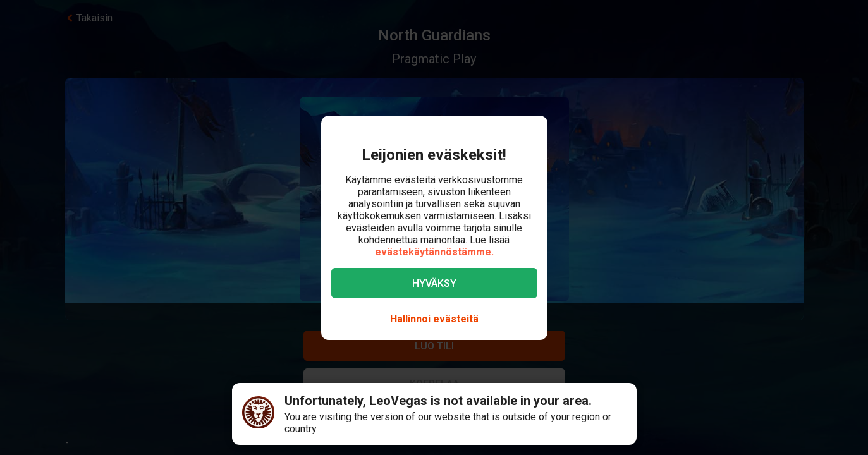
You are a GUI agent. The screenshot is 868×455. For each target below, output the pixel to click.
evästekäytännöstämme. (434, 252)
